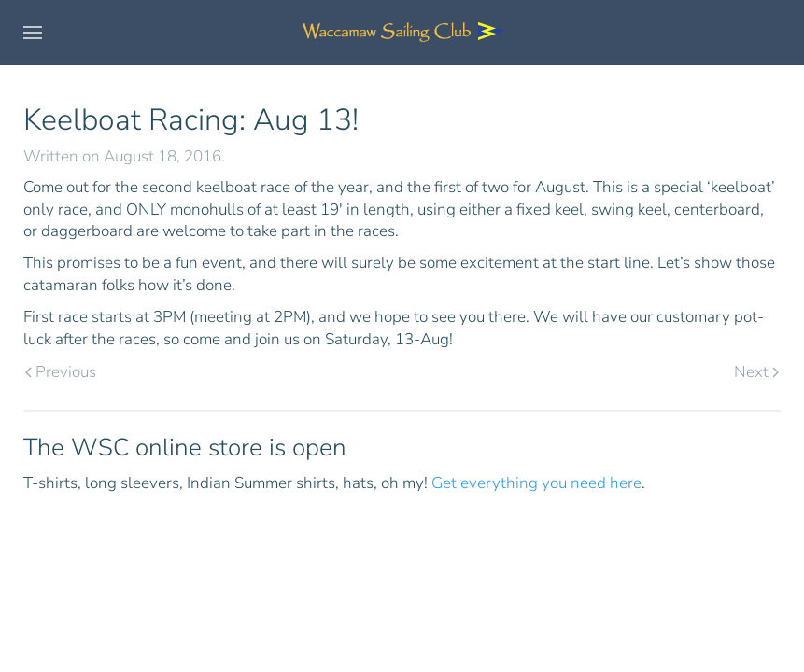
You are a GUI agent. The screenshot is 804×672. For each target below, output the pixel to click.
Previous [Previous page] (61, 372)
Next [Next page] (756, 372)
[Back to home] (402, 33)
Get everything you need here (536, 483)
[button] (33, 33)
